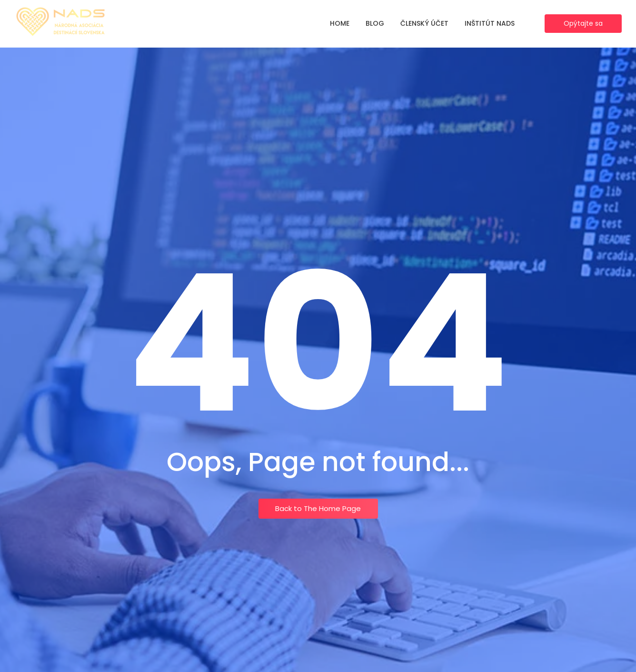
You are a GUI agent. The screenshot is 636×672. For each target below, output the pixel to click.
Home (340, 23)
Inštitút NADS (490, 23)
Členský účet (424, 23)
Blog (375, 23)
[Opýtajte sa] (583, 24)
